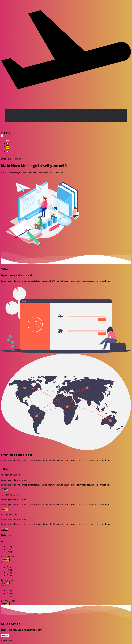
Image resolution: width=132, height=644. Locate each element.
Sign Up (5, 559)
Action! (5, 636)
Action (5, 490)
